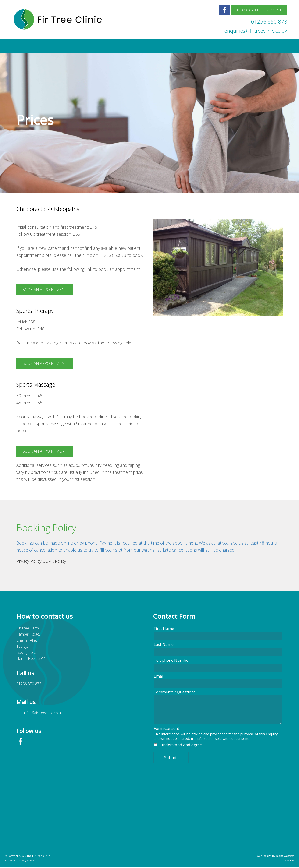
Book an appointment (44, 290)
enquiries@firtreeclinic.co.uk (256, 31)
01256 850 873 (269, 21)
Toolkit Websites (285, 856)
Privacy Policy (29, 561)
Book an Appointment (259, 10)
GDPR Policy (54, 561)
